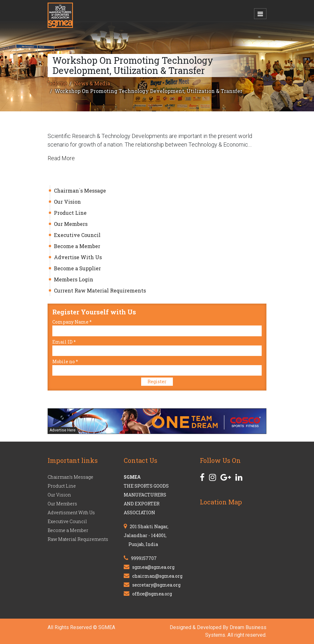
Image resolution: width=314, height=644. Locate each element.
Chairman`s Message (80, 191)
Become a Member (77, 246)
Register (157, 381)
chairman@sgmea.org (157, 576)
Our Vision (67, 202)
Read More (61, 158)
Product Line (70, 213)
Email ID (64, 342)
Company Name (72, 322)
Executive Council (77, 235)
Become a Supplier (77, 268)
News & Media (92, 83)
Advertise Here (62, 430)
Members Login (74, 279)
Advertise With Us (78, 257)
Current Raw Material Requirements (100, 290)
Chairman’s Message (70, 477)
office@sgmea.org (152, 594)
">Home (57, 83)
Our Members (71, 224)
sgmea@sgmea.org (153, 567)
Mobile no (65, 361)
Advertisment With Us (71, 513)
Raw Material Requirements (78, 539)
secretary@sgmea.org (156, 585)
